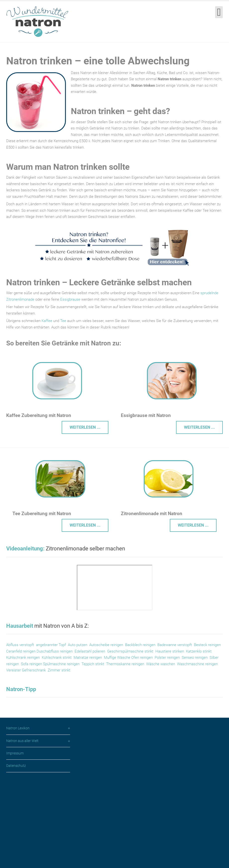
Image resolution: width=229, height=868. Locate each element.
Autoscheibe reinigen (106, 645)
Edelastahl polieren (90, 651)
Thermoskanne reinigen (125, 664)
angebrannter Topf (51, 645)
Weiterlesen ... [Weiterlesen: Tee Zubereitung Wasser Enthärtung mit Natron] (85, 525)
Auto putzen (78, 645)
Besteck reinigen (207, 645)
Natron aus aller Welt (22, 828)
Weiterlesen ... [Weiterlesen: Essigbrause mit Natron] (199, 427)
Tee (63, 321)
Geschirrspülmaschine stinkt (130, 651)
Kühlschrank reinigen (23, 658)
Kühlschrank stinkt (57, 658)
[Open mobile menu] (219, 12)
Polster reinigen (167, 658)
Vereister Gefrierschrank (26, 670)
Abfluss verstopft (20, 645)
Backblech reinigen (140, 645)
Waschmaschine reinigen (197, 664)
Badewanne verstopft (175, 645)
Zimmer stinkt (59, 670)
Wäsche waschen (160, 664)
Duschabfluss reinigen (55, 651)
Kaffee (47, 321)
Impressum (15, 840)
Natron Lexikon (18, 815)
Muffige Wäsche (118, 658)
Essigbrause (70, 299)
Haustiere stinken (170, 651)
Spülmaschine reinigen (61, 664)
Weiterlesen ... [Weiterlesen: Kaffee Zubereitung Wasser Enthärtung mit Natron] (85, 427)
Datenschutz (16, 853)
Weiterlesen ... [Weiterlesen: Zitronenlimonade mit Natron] (193, 525)
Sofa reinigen (32, 664)
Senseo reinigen (195, 658)
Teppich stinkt (93, 664)
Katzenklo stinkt (199, 651)
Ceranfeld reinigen (21, 651)
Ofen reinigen (142, 658)
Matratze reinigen (88, 658)
